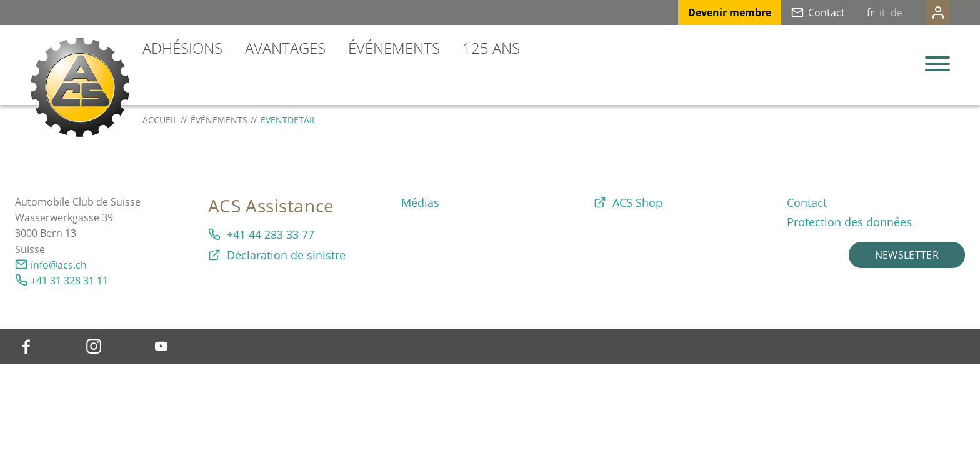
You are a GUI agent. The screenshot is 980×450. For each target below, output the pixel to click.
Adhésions (182, 48)
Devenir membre (705, 12)
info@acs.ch (59, 265)
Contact (802, 12)
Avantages (285, 48)
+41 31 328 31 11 (69, 281)
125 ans (491, 48)
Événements (394, 48)
